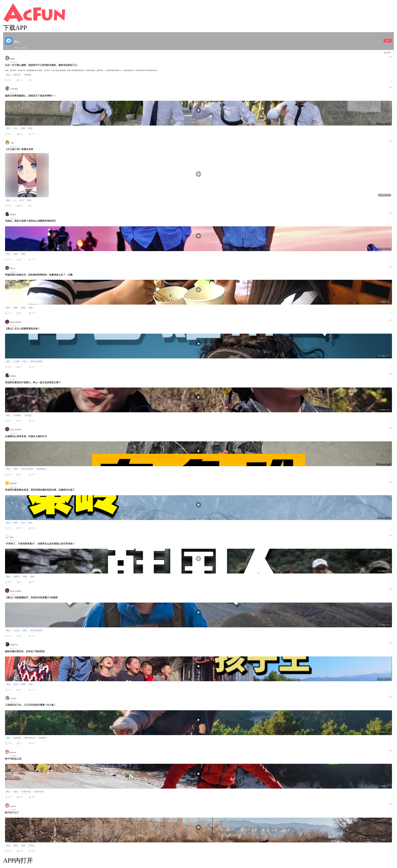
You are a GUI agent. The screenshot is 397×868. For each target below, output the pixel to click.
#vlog (15, 128)
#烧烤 (23, 254)
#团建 (23, 128)
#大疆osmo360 (26, 792)
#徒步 (16, 792)
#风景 (16, 523)
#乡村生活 (28, 415)
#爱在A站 (17, 75)
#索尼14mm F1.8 (30, 738)
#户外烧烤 (17, 415)
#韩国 (25, 577)
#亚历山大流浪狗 (36, 362)
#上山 (22, 200)
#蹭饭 (16, 308)
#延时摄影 (42, 738)
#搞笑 (30, 128)
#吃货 (23, 308)
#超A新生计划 (39, 792)
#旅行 (25, 362)
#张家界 (16, 577)
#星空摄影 (17, 738)
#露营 (16, 254)
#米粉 (31, 308)
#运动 (16, 684)
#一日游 (16, 362)
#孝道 (32, 577)
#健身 (16, 469)
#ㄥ (15, 200)
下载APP (15, 28)
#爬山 (8, 75)
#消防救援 (28, 75)
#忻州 (23, 846)
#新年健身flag (41, 469)
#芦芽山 (31, 846)
